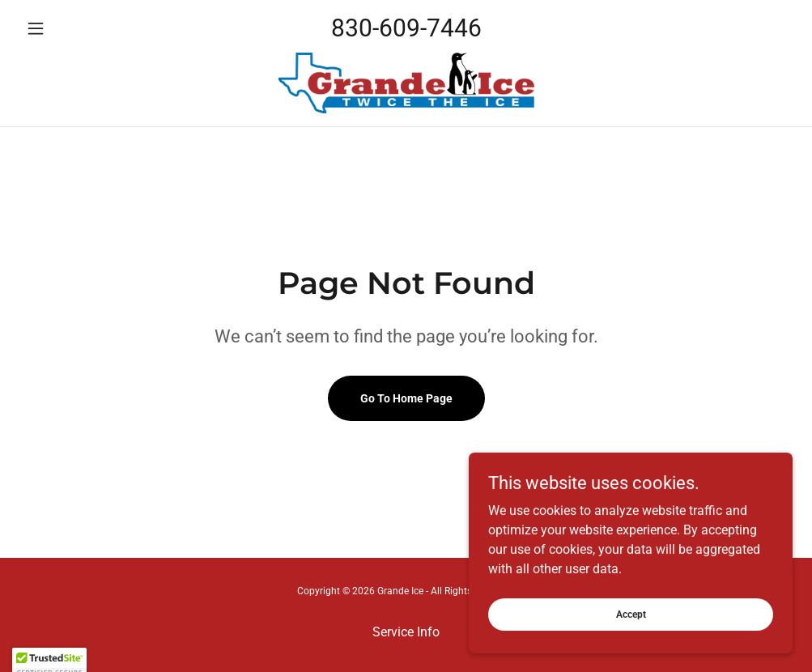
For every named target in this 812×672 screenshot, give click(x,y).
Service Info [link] (406, 632)
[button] (77, 28)
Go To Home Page (406, 398)
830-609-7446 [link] (406, 28)
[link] (406, 83)
